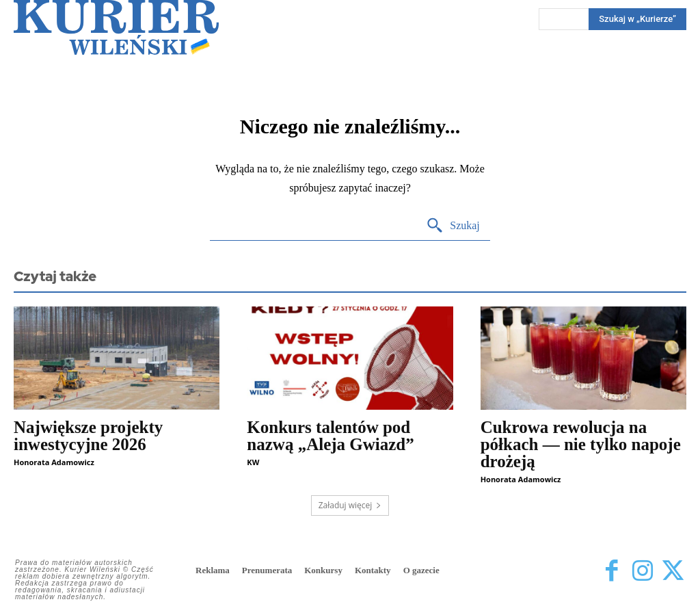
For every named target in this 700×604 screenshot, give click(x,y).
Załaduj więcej (350, 505)
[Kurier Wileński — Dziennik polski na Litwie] (116, 27)
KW (253, 462)
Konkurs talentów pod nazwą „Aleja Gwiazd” (330, 436)
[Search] (453, 226)
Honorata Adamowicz (54, 462)
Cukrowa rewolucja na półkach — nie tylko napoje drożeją (581, 444)
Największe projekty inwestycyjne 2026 (88, 436)
